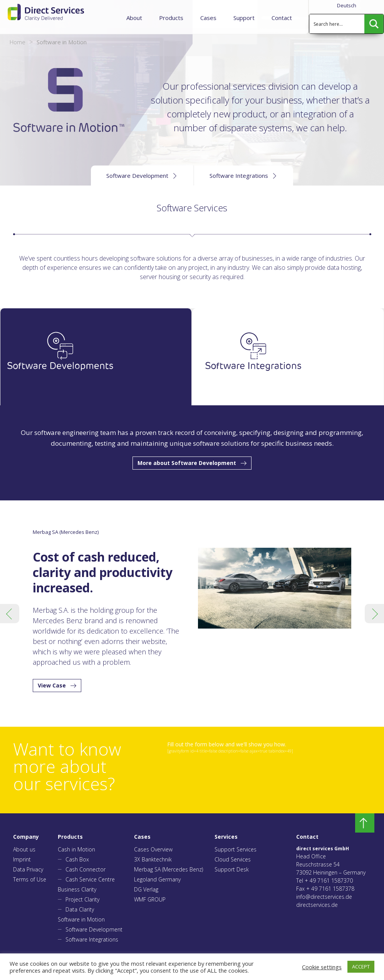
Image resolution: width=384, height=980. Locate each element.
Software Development (94, 929)
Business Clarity (77, 889)
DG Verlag (146, 889)
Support (244, 18)
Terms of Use (30, 879)
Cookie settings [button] (322, 967)
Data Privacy (28, 869)
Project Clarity (82, 899)
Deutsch (347, 5)
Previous (10, 614)
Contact (282, 18)
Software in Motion (81, 919)
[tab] (96, 357)
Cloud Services (233, 859)
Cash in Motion (76, 849)
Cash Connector (86, 869)
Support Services (236, 849)
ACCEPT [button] (361, 967)
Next (374, 614)
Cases (208, 18)
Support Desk (232, 869)
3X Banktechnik (153, 859)
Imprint (22, 859)
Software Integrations (92, 939)
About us (24, 849)
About (134, 18)
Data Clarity (80, 909)
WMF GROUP (150, 899)
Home (18, 42)
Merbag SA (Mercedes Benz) (169, 869)
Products (171, 18)
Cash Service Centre (90, 879)
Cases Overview (153, 849)
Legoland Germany (157, 879)
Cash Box (77, 859)
